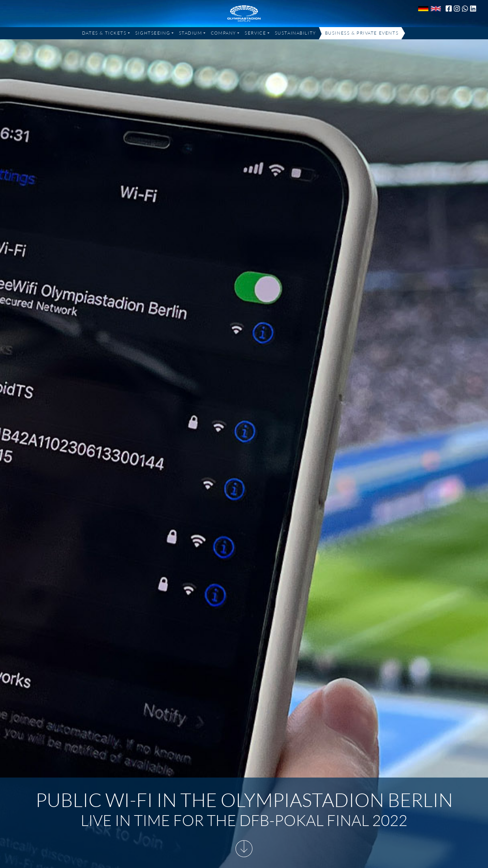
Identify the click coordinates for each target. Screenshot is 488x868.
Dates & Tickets (104, 33)
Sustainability (296, 33)
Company (223, 33)
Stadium (191, 33)
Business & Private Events (362, 33)
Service (255, 33)
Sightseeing (153, 33)
